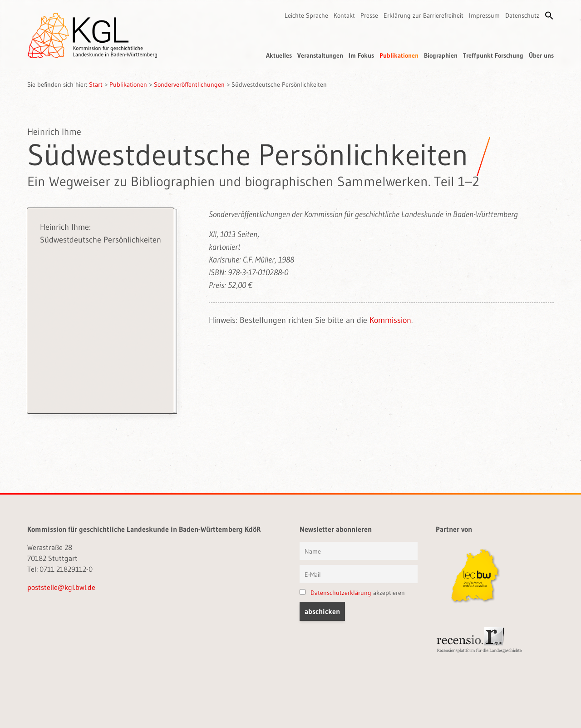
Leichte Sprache (306, 15)
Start (96, 84)
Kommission (390, 320)
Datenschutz (522, 15)
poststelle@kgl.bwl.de (61, 587)
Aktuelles (279, 55)
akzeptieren (352, 593)
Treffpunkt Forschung (493, 55)
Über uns (541, 55)
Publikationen (399, 55)
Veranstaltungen (320, 55)
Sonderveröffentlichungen (189, 84)
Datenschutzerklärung (341, 593)
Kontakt (344, 15)
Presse (369, 15)
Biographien (441, 55)
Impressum (484, 15)
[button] (549, 15)
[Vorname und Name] (359, 551)
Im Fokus (361, 55)
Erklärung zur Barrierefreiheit (423, 15)
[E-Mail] (359, 574)
